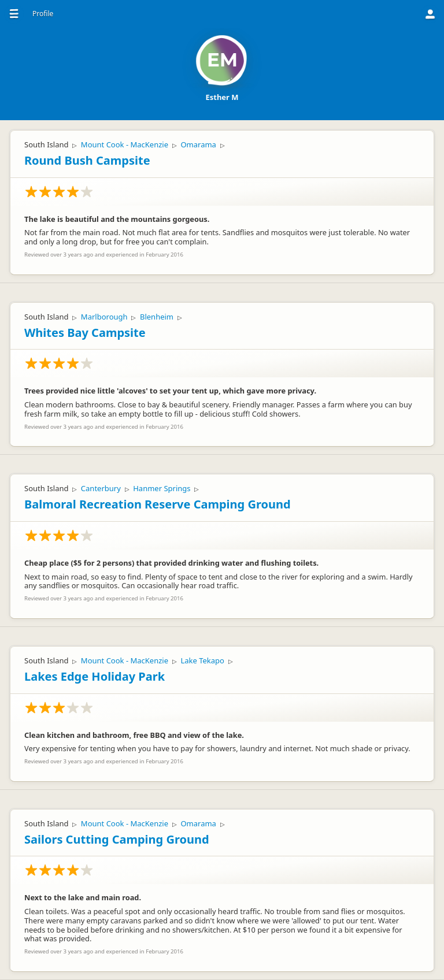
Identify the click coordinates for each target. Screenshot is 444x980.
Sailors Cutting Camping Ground (117, 839)
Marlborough (104, 317)
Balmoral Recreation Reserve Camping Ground (158, 504)
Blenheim (157, 317)
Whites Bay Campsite (85, 333)
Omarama (198, 144)
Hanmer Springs (162, 488)
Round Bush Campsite (87, 160)
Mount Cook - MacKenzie (125, 144)
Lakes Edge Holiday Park (95, 676)
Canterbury (101, 488)
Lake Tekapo (202, 660)
